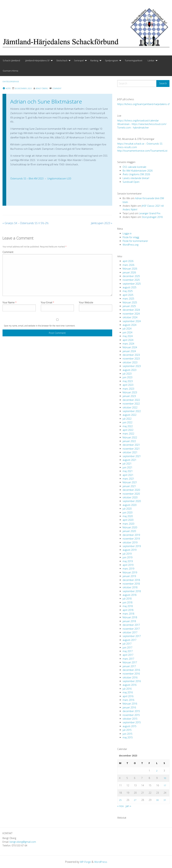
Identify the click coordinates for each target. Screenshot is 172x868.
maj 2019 (128, 561)
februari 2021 (130, 482)
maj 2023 (128, 381)
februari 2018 (130, 617)
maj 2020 (128, 516)
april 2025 (128, 295)
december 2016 (131, 670)
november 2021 (131, 449)
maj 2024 (128, 336)
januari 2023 (129, 396)
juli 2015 (127, 730)
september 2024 (132, 321)
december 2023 (131, 355)
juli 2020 (127, 509)
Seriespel (79, 60)
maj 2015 (128, 737)
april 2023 (128, 385)
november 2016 (131, 674)
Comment (8, 252)
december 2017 (131, 625)
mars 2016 (128, 700)
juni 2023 (127, 377)
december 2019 (131, 535)
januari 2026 (129, 272)
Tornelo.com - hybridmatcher (133, 128)
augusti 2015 (130, 726)
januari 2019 (129, 576)
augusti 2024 (130, 325)
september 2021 (132, 456)
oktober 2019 (130, 542)
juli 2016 (127, 689)
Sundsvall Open (131, 182)
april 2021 (128, 475)
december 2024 (131, 310)
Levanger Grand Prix (150, 213)
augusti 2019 (130, 550)
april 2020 (128, 520)
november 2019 (131, 539)
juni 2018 (127, 602)
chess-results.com (127, 147)
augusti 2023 (130, 370)
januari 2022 (129, 441)
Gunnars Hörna (10, 71)
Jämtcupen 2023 (102, 223)
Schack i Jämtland (11, 60)
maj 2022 (128, 426)
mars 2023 (128, 389)
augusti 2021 (130, 460)
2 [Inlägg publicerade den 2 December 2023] (157, 771)
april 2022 (128, 430)
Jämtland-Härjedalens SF (37, 60)
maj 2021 (128, 471)
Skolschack (62, 60)
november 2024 (131, 314)
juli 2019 (127, 554)
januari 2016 (129, 707)
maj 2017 (128, 651)
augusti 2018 (130, 595)
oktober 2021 (130, 452)
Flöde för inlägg (131, 237)
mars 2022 (128, 434)
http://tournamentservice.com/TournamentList (142, 151)
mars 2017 (128, 659)
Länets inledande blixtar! (136, 178)
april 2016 (128, 696)
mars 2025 (128, 299)
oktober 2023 (130, 362)
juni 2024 (127, 332)
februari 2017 (130, 662)
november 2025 (131, 280)
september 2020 (132, 501)
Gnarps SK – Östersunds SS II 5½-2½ (26, 223)
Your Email (47, 302)
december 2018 (131, 580)
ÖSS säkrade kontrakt (134, 167)
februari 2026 (130, 269)
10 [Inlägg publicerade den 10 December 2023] (165, 778)
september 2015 (132, 722)
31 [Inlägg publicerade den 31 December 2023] (165, 800)
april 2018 (128, 610)
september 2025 (132, 284)
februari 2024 (130, 347)
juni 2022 (127, 422)
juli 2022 (127, 419)
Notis (7, 88)
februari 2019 (130, 572)
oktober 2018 (130, 587)
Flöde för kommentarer (135, 241)
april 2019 (128, 565)
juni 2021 (127, 467)
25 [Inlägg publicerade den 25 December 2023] (120, 800)
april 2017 (128, 655)
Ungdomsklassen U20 (59, 178)
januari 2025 (129, 306)
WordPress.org (131, 245)
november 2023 (131, 359)
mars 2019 (128, 569)
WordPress (101, 862)
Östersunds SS (154, 144)
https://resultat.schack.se (131, 144)
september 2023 (132, 366)
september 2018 (132, 591)
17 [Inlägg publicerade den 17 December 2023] (165, 785)
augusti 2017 (130, 640)
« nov (120, 806)
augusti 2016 (130, 685)
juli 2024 (127, 329)
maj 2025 (128, 291)
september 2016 (132, 681)
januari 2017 (129, 666)
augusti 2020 (130, 505)
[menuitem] (11, 61)
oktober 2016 (130, 677)
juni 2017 (127, 647)
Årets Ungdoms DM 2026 (136, 174)
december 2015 (131, 711)
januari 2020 (129, 531)
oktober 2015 (130, 719)
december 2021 (131, 445)
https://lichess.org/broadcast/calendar (138, 121)
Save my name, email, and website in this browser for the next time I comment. (40, 326)
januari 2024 (129, 351)
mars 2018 (128, 614)
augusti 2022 (130, 415)
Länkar (151, 60)
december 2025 (131, 276)
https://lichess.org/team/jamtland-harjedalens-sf (143, 104)
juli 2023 (127, 374)
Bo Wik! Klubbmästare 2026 (138, 171)
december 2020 (131, 490)
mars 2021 (128, 479)
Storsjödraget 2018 (152, 217)
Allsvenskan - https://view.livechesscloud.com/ (142, 124)
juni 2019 (127, 557)
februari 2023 (130, 392)
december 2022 (131, 400)
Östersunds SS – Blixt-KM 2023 (27, 178)
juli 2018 (127, 599)
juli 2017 (127, 644)
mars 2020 (128, 524)
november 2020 (131, 494)
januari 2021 (129, 486)
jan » (128, 806)
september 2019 (132, 546)
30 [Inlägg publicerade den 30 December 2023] (158, 800)
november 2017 (131, 629)
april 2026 (128, 261)
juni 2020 (127, 512)
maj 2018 (128, 606)
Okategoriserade (12, 81)
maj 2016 (128, 692)
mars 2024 (128, 344)
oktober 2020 (130, 497)
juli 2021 (127, 464)
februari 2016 (130, 704)
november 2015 (131, 715)
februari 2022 (130, 437)
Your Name (9, 302)
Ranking (94, 60)
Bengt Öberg (46, 88)
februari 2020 (130, 527)
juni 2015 (127, 734)
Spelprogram (112, 60)
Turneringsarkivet (134, 60)
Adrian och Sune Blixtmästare (46, 101)
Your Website (86, 302)
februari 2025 (130, 302)
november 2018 (131, 584)
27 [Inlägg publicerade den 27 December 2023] (135, 800)
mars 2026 (128, 265)
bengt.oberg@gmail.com (23, 842)
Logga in (127, 233)
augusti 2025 (130, 287)
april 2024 (128, 340)
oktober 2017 (130, 632)
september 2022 (132, 411)
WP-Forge (85, 862)
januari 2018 (129, 621)
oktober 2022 (130, 407)
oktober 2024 (130, 317)
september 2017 (132, 636)
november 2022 (131, 404)
